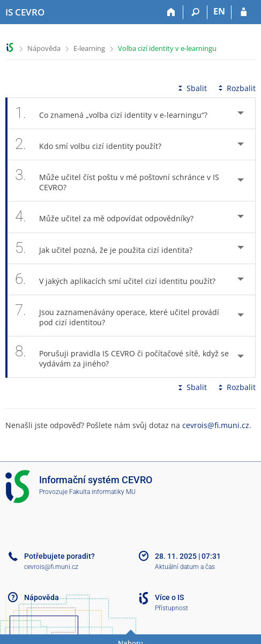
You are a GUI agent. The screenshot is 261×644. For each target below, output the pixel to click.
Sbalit (191, 88)
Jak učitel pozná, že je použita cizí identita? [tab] (110, 248)
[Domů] (171, 12)
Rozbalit (236, 88)
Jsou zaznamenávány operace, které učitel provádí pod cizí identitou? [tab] (117, 316)
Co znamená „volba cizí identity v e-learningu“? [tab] (117, 113)
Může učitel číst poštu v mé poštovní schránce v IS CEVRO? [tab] (117, 181)
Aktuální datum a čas (185, 567)
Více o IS (169, 597)
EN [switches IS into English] (219, 11)
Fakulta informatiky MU (102, 492)
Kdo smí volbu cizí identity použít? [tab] (94, 144)
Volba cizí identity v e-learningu (167, 48)
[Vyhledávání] (195, 12)
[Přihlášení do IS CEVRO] (244, 12)
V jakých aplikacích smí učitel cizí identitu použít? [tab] (121, 279)
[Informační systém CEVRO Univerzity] (25, 12)
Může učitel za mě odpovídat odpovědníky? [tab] (110, 217)
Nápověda (44, 48)
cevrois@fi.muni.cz (216, 425)
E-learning (89, 48)
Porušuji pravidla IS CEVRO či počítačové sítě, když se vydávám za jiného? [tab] (122, 357)
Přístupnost (171, 608)
